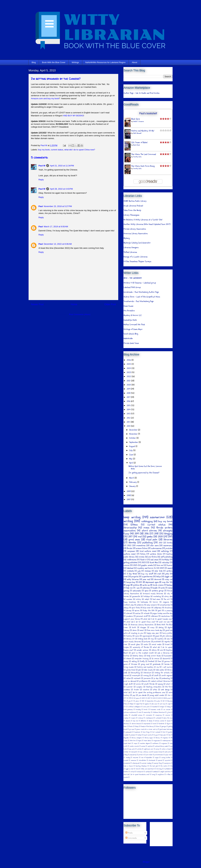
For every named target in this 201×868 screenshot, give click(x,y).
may (152, 639)
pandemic (130, 616)
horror (155, 602)
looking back (143, 639)
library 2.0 (130, 639)
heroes (167, 664)
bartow (126, 656)
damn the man (168, 718)
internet (129, 613)
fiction (143, 554)
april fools (136, 608)
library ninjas (149, 738)
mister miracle (134, 746)
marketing (157, 596)
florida (129, 548)
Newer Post (37, 304)
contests (130, 571)
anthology (165, 551)
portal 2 (141, 755)
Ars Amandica (129, 311)
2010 (129, 426)
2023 (129, 372)
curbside (158, 718)
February (133, 482)
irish (159, 574)
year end (146, 579)
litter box (133, 741)
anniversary (168, 546)
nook (163, 588)
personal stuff (142, 616)
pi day (156, 678)
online (128, 678)
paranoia (147, 678)
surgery (139, 687)
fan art (167, 599)
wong (153, 774)
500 (143, 701)
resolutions (165, 616)
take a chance (128, 766)
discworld (166, 658)
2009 (129, 491)
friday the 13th (149, 610)
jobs (167, 574)
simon (138, 684)
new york (132, 749)
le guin (156, 735)
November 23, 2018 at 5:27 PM (58, 206)
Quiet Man (154, 562)
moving (146, 675)
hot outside (156, 732)
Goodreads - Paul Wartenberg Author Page (141, 292)
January (133, 486)
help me (129, 588)
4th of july (127, 701)
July (131, 450)
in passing (168, 610)
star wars (154, 546)
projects (135, 577)
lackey (139, 735)
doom (135, 630)
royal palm (152, 540)
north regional (167, 675)
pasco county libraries (132, 642)
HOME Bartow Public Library (135, 201)
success (129, 599)
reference (154, 616)
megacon (166, 602)
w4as (155, 690)
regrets (167, 642)
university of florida (141, 647)
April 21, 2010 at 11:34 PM (62, 166)
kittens (134, 525)
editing (134, 661)
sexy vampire (152, 605)
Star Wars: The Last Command (144, 154)
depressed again (152, 582)
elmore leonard (136, 724)
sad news (154, 560)
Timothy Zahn (137, 157)
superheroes (147, 577)
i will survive (167, 667)
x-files (168, 774)
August (132, 446)
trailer (136, 690)
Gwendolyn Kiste (130, 320)
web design (165, 690)
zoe (161, 650)
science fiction (142, 548)
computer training (141, 658)
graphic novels (147, 565)
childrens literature (159, 712)
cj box (169, 712)
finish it (144, 560)
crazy (152, 627)
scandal (126, 760)
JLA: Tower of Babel (139, 142)
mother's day (129, 605)
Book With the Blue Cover (54, 62)
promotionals (159, 755)
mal (140, 537)
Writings (75, 62)
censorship (147, 712)
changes (143, 627)
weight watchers (165, 772)
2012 (129, 418)
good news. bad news (166, 729)
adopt (147, 599)
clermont (158, 579)
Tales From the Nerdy (132, 210)
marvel (126, 675)
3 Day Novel (132, 574)
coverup (140, 718)
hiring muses (129, 667)
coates (126, 715)
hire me (160, 565)
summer (130, 687)
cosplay (126, 718)
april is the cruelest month (143, 653)
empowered (147, 724)
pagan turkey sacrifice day (162, 613)
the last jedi (154, 766)
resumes (136, 758)
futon (158, 726)
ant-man (163, 704)
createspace (149, 718)
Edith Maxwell (137, 133)
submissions (156, 548)
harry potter (167, 633)
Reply (41, 180)
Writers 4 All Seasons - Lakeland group (140, 283)
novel (126, 577)
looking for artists (162, 673)
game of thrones (130, 664)
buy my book (44, 150)
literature (147, 673)
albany (126, 608)
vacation (146, 690)
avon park (146, 707)
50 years (136, 701)
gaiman (167, 661)
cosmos (168, 715)
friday (137, 726)
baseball (155, 707)
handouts (137, 732)
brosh (146, 709)
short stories (149, 531)
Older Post (110, 304)
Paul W (42, 166)
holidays (147, 596)
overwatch (134, 752)
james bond (131, 670)
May (131, 459)
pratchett (157, 642)
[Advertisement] (160, 833)
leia (170, 735)
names (143, 746)
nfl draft (155, 675)
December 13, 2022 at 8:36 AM (58, 244)
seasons (134, 760)
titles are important (147, 769)
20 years (137, 698)
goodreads (157, 664)
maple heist (127, 743)
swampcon (167, 763)
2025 (129, 364)
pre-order (149, 755)
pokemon (140, 605)
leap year (163, 735)
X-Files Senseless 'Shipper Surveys (137, 261)
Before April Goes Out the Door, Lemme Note (145, 468)
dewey (151, 721)
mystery (160, 639)
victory (138, 599)
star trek (159, 571)
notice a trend (166, 749)
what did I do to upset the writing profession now (144, 692)
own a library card (146, 752)
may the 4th (167, 582)
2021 (129, 381)
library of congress (162, 738)
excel (155, 724)
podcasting (166, 678)
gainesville (136, 596)
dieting (161, 627)
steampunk (136, 763)
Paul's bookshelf (148, 113)
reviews (148, 571)
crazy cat (169, 579)
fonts (131, 726)
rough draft (128, 684)
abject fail (139, 704)
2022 (129, 376)
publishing (148, 543)
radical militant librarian (160, 681)
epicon (137, 610)
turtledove (167, 769)
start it (169, 684)
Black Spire (136, 119)
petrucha (168, 752)
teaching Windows (141, 766)
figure (169, 724)
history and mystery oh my (148, 667)
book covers (158, 585)
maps (136, 743)
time (137, 769)
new (168, 639)
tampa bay (131, 582)
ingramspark (147, 636)
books (170, 543)
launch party (147, 735)
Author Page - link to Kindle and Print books (141, 93)
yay (134, 695)
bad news (156, 599)
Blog (34, 62)
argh (169, 704)
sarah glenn (135, 644)
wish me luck (164, 622)
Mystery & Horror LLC (133, 315)
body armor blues (154, 656)
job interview (167, 636)
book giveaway (128, 709)
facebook (161, 724)
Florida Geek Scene (131, 343)
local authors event (148, 551)
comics (126, 565)
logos (140, 741)
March (132, 478)
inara (137, 636)
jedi (139, 670)
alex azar (154, 704)
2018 (129, 393)
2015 (129, 406)
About (134, 62)
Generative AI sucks (153, 701)
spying (160, 684)
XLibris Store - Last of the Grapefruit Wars (142, 297)
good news (134, 540)
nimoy (157, 749)
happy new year (153, 633)
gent (160, 610)
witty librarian (133, 579)
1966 (169, 695)
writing (128, 521)
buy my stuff (147, 574)
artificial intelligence (134, 707)
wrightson (161, 774)
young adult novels (157, 695)
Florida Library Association (135, 229)
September (134, 442)
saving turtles (166, 758)
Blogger (146, 862)
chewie (129, 658)
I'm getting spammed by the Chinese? (144, 473)
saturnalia (137, 591)
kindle (155, 588)
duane (169, 721)
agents (147, 704)
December (134, 430)
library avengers (137, 738)
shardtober (143, 760)
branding (138, 709)
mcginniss (164, 743)
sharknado (152, 760)
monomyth (136, 675)
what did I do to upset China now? (80, 150)
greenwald (129, 732)
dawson (128, 721)
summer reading (146, 763)
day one (136, 721)
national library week (161, 746)
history (129, 636)
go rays (132, 729)
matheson (155, 743)
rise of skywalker (147, 758)
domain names (160, 721)
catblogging (147, 521)
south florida (149, 684)
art (125, 707)
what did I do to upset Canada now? (158, 619)
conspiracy (159, 715)
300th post (167, 698)
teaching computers (154, 687)
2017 (129, 397)
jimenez (133, 735)
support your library (132, 619)
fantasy (169, 585)
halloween (144, 602)
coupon (133, 718)
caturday (166, 562)
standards (127, 763)
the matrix (164, 766)
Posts (129, 833)
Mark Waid (136, 145)
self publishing (167, 557)
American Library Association (136, 234)
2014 (129, 410)
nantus (138, 613)
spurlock (168, 760)
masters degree (145, 743)
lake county (148, 670)
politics (136, 585)
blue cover (147, 608)
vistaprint (140, 772)
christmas (168, 608)
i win (138, 588)
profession (143, 681)
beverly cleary (138, 656)
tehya (159, 577)
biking (169, 707)
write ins (146, 585)
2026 (129, 360)
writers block (156, 554)
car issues (167, 709)
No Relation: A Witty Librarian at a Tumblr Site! (143, 220)
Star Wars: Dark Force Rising (143, 166)
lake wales (160, 670)
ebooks (132, 543)
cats (140, 712)
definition (143, 721)
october (126, 752)
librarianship (130, 528)
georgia (164, 726)
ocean (146, 528)
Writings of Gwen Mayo (133, 329)
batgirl (162, 707)
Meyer (132, 704)
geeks (150, 537)
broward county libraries (153, 594)
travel (167, 644)
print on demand (130, 681)
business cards (155, 709)
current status (57, 150)
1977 (125, 698)
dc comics (156, 658)
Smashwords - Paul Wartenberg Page (139, 301)
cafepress (158, 608)
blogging (168, 534)
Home (74, 304)
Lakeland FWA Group (132, 287)
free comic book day (155, 630)
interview (146, 588)
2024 (129, 368)
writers (169, 571)
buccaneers (168, 656)
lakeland (130, 568)
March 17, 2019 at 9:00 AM (56, 227)
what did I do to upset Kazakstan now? (137, 774)
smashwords (165, 605)
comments (149, 715)
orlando (147, 613)
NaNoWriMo (128, 339)
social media (157, 644)
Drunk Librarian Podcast (133, 206)
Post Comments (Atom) (80, 314)
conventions (141, 546)
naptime (150, 746)
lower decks (147, 741)
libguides (126, 738)
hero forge (146, 732)
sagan (157, 758)
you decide (143, 695)
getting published (130, 562)
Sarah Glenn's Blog (131, 334)
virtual (133, 772)
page (128, 585)
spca (146, 591)
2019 (129, 389)
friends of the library (147, 726)
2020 (129, 385)
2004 (143, 698)
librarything (135, 673)
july (139, 571)
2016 (129, 401)
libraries (168, 540)
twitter (126, 772)
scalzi (146, 644)
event (142, 630)
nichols (139, 749)
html (164, 732)
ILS (164, 701)
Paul (41, 206)
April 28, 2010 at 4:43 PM (61, 189)
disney (126, 661)
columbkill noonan (137, 715)
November (134, 434)
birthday (166, 560)
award (170, 568)
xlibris (154, 650)
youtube (169, 548)
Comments (131, 838)
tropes (126, 647)
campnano (131, 551)
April (131, 463)
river (125, 644)
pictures (147, 642)
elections (126, 724)
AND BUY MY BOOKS (73, 116)
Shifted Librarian (130, 252)
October (133, 438)
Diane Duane (128, 306)
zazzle (126, 777)
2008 (129, 495)
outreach (137, 678)
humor (170, 565)
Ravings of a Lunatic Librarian (136, 257)
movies (141, 557)
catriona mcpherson (130, 712)
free (159, 661)
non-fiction (153, 557)
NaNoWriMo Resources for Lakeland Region (105, 62)
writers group (158, 591)
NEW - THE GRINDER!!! (133, 278)
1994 (130, 698)
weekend (155, 772)
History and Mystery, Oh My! (143, 131)
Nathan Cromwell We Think (134, 325)
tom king (159, 769)
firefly (142, 661)
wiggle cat (168, 577)
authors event (130, 554)
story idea (168, 596)
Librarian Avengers (131, 247)
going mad (145, 664)
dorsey (129, 610)
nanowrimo (157, 517)
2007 (129, 500)
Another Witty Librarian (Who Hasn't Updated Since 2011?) (147, 224)
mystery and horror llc (147, 568)
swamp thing (158, 763)
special (160, 760)
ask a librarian (164, 653)
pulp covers (169, 755)
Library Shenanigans (131, 215)
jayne (157, 636)
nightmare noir (149, 749)
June (131, 455)
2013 (129, 414)
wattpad (148, 772)
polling (125, 755)
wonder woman (142, 650)
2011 (129, 422)
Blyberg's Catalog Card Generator (137, 243)
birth (134, 627)
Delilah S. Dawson (139, 121)
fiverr (125, 726)
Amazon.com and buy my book (45, 98)
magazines (157, 741)
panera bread (158, 752)
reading (128, 758)
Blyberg (127, 238)
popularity (133, 755)
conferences (132, 560)
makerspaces (166, 741)
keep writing (132, 517)
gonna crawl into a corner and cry (147, 729)
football (151, 661)
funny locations (130, 602)
